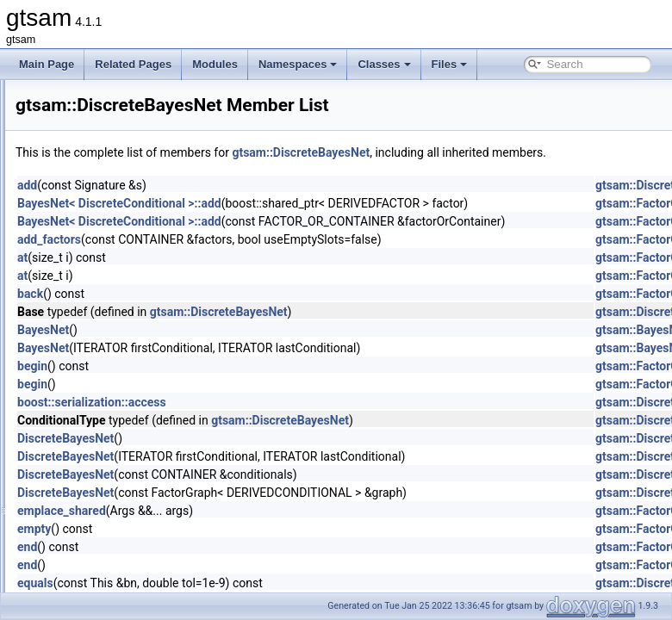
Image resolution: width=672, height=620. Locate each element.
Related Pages (133, 64)
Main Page (47, 64)
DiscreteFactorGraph (118, 477)
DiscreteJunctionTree (119, 496)
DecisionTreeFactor (115, 174)
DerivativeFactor (108, 250)
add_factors (264, 258)
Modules (215, 64)
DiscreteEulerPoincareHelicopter (145, 439)
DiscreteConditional (115, 401)
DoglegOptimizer (109, 553)
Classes (384, 64)
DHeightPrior (100, 288)
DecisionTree (101, 155)
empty (249, 548)
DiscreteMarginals (112, 534)
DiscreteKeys (101, 515)
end (243, 566)
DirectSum (95, 325)
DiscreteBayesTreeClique (129, 382)
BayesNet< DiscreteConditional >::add (335, 222)
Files (450, 64)
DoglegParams (105, 591)
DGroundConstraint (115, 269)
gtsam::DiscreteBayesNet (516, 152)
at (238, 276)
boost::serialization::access (307, 421)
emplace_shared (277, 530)
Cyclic (84, 136)
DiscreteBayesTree (115, 363)
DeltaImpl (93, 231)
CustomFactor (103, 117)
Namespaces (298, 64)
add (243, 204)
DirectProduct (102, 307)
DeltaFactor (97, 193)
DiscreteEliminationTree (125, 420)
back (246, 313)
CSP (81, 98)
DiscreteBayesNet (112, 344)
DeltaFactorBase (109, 212)
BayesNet (258, 349)
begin (248, 385)
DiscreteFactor (104, 458)
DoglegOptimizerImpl (119, 572)
